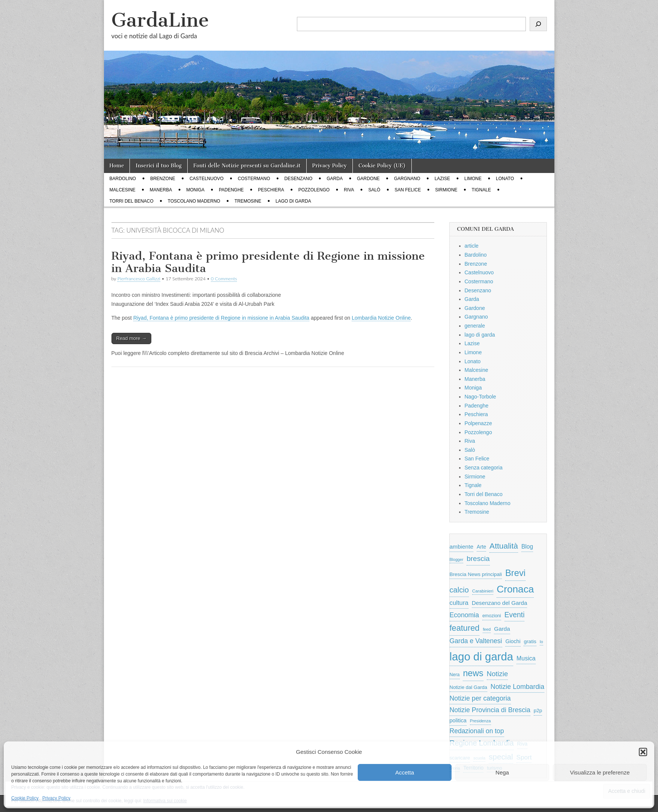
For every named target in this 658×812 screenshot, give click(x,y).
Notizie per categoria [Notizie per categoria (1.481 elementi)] (480, 698)
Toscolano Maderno (194, 201)
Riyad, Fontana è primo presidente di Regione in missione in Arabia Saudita (268, 262)
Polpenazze (478, 423)
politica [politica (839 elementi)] (458, 720)
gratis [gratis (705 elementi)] (530, 641)
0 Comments (224, 279)
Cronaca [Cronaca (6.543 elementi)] (515, 589)
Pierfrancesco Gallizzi (139, 279)
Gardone (368, 179)
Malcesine (123, 190)
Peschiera (271, 190)
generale (475, 326)
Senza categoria (484, 468)
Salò (374, 190)
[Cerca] (538, 24)
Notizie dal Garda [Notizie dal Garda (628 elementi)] (468, 687)
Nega (502, 772)
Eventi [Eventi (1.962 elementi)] (515, 615)
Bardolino (123, 179)
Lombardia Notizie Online (381, 318)
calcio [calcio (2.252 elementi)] (459, 590)
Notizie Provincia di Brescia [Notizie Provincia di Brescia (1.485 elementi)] (490, 710)
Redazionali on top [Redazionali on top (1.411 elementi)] (477, 731)
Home (117, 166)
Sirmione (446, 190)
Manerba (161, 190)
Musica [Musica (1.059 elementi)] (526, 658)
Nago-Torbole (480, 397)
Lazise (442, 179)
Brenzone (163, 179)
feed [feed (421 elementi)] (487, 629)
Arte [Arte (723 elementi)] (481, 547)
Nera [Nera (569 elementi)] (455, 675)
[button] (643, 752)
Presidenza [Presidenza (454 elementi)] (480, 721)
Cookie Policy (25, 798)
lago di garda (293, 201)
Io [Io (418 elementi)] (541, 642)
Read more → (132, 338)
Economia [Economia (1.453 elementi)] (465, 615)
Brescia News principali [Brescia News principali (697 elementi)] (476, 574)
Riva (349, 190)
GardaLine (160, 20)
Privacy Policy (56, 798)
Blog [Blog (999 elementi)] (527, 547)
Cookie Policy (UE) (382, 166)
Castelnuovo (207, 179)
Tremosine (248, 201)
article (472, 246)
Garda (335, 179)
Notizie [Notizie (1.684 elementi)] (498, 674)
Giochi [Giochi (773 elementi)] (513, 641)
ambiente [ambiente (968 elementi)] (462, 547)
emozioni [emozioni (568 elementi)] (492, 616)
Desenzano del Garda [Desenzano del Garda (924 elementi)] (500, 603)
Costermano (254, 179)
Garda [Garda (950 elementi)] (502, 629)
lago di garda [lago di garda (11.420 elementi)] (482, 656)
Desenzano (299, 179)
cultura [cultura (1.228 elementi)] (459, 603)
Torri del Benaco (132, 201)
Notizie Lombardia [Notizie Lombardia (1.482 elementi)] (517, 687)
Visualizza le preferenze (600, 772)
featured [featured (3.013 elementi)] (465, 628)
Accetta (405, 772)
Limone (473, 179)
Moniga (195, 190)
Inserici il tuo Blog (158, 166)
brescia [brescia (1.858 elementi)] (478, 559)
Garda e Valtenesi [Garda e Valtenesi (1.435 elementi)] (476, 641)
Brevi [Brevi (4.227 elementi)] (515, 573)
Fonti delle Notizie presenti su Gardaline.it (247, 166)
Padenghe (231, 190)
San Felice (408, 190)
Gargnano (407, 179)
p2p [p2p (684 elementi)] (538, 710)
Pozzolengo (314, 190)
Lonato (505, 179)
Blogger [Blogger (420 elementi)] (457, 559)
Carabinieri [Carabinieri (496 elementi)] (483, 591)
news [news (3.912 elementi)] (473, 673)
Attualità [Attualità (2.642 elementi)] (504, 546)
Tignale (481, 190)
